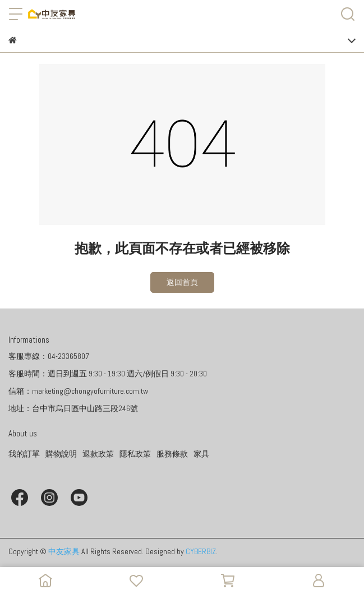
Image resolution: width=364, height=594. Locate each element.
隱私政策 (135, 454)
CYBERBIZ (201, 551)
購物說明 (61, 454)
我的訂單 (24, 454)
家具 (201, 454)
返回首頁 (182, 282)
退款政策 (98, 454)
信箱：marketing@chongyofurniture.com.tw (78, 391)
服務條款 (172, 454)
